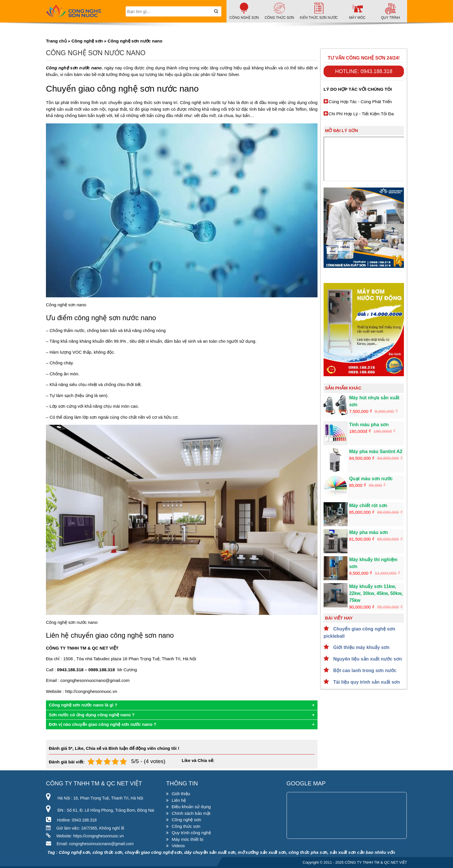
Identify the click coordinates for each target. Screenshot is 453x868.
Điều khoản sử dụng (191, 807)
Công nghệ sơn (87, 41)
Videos (178, 846)
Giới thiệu (181, 794)
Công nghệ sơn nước (200, 102)
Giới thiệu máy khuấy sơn (361, 647)
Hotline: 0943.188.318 (364, 71)
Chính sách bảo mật (191, 813)
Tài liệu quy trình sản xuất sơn (366, 682)
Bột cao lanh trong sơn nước (364, 671)
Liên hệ (179, 800)
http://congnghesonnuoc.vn (91, 691)
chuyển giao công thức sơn (135, 102)
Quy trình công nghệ (191, 833)
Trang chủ (56, 41)
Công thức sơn (186, 826)
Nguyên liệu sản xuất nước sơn (367, 659)
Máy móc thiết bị (187, 839)
